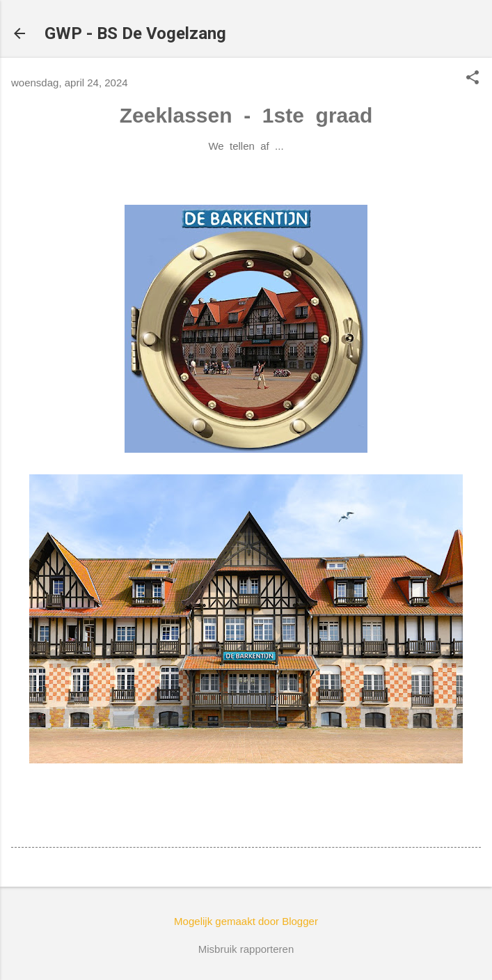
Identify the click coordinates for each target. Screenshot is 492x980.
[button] (473, 78)
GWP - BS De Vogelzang (135, 33)
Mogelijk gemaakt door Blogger (246, 921)
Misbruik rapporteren (246, 949)
